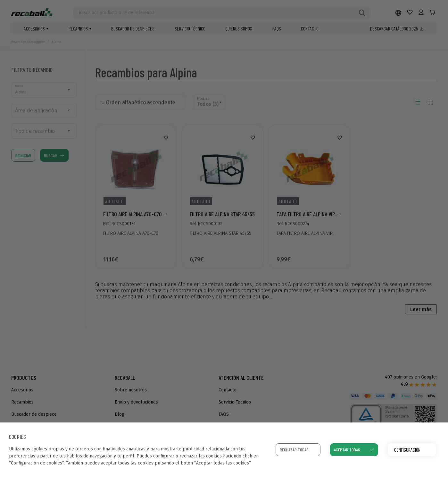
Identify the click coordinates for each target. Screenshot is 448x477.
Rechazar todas (294, 450)
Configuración (407, 450)
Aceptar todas (347, 450)
